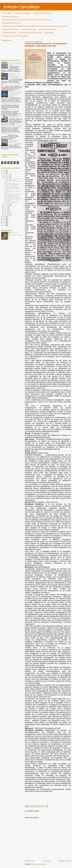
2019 (4, 170)
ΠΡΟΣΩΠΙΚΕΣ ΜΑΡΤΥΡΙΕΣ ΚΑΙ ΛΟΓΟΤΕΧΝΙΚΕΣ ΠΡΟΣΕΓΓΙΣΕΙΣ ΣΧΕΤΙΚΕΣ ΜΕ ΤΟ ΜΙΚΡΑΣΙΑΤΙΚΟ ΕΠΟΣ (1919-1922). (35, 26)
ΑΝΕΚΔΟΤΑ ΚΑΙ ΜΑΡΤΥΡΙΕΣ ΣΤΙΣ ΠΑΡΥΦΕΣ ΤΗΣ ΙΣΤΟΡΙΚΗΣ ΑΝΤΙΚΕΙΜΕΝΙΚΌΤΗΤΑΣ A (27, 20)
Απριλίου (6, 211)
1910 (30, 807)
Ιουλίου (6, 207)
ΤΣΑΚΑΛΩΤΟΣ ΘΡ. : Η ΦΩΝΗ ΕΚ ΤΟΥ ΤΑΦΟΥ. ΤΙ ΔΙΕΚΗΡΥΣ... (12, 179)
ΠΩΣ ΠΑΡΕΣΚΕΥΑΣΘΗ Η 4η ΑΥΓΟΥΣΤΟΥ (12, 85)
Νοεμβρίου (7, 176)
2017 (4, 173)
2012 (4, 223)
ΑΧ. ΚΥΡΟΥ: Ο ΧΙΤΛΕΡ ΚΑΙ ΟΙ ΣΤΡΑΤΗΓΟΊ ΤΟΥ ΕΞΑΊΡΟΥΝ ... (12, 187)
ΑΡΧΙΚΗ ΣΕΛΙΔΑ (7, 13)
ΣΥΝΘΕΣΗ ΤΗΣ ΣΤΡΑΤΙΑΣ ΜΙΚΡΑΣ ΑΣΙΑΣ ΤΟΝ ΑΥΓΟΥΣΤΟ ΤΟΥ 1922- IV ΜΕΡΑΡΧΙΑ (12, 126)
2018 (4, 172)
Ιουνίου (6, 208)
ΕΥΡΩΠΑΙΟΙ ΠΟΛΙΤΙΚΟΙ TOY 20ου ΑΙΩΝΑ (30, 33)
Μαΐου (6, 210)
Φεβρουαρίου (7, 214)
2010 (4, 226)
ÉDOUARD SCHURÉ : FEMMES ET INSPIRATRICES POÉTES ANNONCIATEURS (15, 76)
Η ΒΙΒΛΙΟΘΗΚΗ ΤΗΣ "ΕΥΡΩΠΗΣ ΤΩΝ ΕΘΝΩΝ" (15, 36)
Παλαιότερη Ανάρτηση (65, 861)
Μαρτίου (6, 212)
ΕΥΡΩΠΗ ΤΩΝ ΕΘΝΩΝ (21, 7)
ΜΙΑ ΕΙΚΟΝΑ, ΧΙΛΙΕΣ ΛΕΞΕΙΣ (10, 16)
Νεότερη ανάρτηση (30, 861)
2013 (4, 221)
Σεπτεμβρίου (7, 204)
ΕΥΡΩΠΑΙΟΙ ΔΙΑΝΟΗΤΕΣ (9, 33)
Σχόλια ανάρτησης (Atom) (39, 864)
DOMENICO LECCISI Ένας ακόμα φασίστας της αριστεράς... (11, 202)
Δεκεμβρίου (7, 175)
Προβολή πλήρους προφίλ (15, 235)
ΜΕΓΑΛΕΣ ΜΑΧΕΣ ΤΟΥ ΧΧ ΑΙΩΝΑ (12, 23)
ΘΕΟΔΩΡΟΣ (14, 233)
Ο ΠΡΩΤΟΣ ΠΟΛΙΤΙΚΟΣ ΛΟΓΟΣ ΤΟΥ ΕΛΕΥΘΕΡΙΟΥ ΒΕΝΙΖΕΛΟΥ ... (12, 196)
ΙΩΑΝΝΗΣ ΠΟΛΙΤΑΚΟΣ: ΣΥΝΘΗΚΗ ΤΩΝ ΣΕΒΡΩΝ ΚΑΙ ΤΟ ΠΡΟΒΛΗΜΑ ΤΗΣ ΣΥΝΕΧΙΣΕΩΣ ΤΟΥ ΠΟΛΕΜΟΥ (15, 94)
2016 (4, 217)
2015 (4, 218)
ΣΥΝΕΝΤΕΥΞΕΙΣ (49, 33)
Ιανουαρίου (7, 215)
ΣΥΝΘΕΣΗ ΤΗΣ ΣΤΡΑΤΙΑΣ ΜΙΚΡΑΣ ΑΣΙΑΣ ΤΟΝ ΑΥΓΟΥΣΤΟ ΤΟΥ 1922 (12, 133)
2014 (4, 220)
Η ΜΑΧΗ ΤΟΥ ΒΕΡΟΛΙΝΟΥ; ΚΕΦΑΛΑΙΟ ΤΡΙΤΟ (16, 117)
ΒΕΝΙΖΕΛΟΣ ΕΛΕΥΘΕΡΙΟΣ (37, 807)
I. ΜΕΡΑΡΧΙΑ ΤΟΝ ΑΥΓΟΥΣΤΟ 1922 (10, 110)
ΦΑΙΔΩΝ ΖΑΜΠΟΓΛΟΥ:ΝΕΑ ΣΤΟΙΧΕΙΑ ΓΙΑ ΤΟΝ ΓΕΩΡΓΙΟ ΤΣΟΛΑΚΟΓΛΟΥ (12, 103)
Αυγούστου (7, 205)
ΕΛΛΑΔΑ (46, 807)
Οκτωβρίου (7, 177)
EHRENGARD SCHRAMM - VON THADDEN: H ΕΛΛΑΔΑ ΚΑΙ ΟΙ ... (12, 184)
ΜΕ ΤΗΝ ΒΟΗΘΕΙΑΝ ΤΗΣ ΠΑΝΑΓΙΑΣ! (12, 198)
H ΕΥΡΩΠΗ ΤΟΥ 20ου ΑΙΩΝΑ (22, 13)
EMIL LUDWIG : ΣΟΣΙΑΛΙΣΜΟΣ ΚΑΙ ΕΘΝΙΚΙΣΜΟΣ (14, 141)
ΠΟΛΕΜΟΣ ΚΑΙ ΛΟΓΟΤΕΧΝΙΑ (10, 29)
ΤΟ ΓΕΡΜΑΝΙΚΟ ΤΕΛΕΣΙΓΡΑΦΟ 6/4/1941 (13, 194)
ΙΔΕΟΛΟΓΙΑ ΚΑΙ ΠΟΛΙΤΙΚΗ (29, 29)
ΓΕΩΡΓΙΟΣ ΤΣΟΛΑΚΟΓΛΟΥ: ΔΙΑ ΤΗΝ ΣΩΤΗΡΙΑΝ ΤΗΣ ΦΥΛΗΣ (16, 64)
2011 (4, 224)
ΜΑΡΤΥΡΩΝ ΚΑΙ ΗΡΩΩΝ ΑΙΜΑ (47, 29)
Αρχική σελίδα (47, 861)
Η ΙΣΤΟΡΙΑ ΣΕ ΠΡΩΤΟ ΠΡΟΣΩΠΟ (42, 13)
